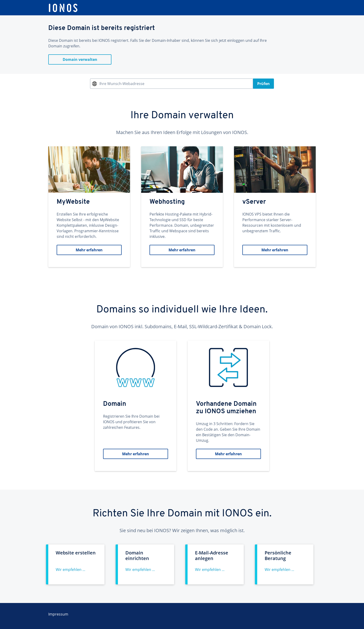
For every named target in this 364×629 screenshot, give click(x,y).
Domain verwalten (80, 59)
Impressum (58, 614)
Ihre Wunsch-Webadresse (122, 84)
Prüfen (263, 84)
